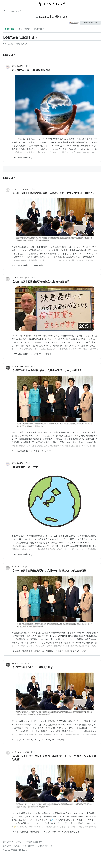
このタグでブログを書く (90, 23)
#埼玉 (54, 832)
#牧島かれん (39, 651)
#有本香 (48, 354)
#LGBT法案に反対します (22, 157)
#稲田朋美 (39, 265)
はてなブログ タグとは (12, 846)
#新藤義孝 (16, 651)
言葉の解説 (10, 29)
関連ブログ (39, 29)
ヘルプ (24, 846)
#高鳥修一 (62, 740)
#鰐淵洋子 (59, 651)
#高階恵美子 (27, 651)
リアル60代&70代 (18, 66)
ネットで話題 (24, 29)
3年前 (28, 66)
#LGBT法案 (16, 740)
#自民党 (15, 832)
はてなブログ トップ (12, 11)
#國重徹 (49, 651)
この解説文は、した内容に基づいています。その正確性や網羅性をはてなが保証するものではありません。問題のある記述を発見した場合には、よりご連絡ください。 (16, 44)
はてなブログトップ (45, 846)
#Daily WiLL (51, 740)
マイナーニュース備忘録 (20, 189)
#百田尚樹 (39, 354)
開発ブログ (32, 846)
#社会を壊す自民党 (42, 451)
